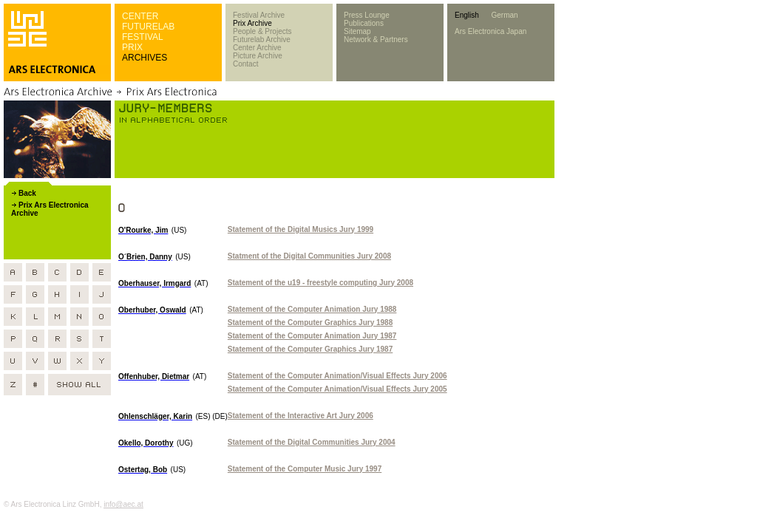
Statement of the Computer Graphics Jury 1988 (310, 323)
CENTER (140, 16)
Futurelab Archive (262, 40)
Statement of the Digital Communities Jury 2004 (312, 442)
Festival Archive (259, 15)
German (504, 15)
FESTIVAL (143, 37)
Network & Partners (376, 40)
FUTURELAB (148, 27)
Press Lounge (367, 15)
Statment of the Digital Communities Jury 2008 (309, 256)
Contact (245, 64)
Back (27, 193)
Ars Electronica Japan (490, 31)
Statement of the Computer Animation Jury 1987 (312, 336)
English (467, 15)
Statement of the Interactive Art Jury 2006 (301, 416)
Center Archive (257, 48)
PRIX (132, 47)
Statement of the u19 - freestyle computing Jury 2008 (320, 283)
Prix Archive (252, 23)
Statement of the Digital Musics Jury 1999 (301, 229)
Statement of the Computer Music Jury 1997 (305, 469)
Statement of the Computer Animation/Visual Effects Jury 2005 (337, 389)
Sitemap (357, 31)
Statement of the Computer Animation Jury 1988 (312, 309)
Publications (364, 23)
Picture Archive (258, 56)
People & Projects (262, 31)
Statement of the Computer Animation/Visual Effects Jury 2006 (337, 376)
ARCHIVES (145, 58)
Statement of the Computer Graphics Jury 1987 (310, 349)
